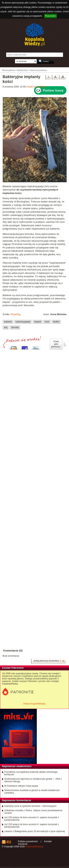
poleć (65, 345)
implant (38, 322)
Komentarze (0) (13, 651)
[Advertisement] (34, 462)
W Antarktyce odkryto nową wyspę (21, 786)
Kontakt (48, 841)
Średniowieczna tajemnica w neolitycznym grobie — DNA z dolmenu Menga (33, 780)
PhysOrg (16, 314)
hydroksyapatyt (23, 322)
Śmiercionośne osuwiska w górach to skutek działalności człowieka (32, 792)
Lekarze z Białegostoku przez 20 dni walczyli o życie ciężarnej (35, 831)
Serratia (15, 327)
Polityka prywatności (28, 841)
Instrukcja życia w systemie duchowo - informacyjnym (30, 806)
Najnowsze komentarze (17, 800)
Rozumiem (51, 16)
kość (47, 322)
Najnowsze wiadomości (17, 766)
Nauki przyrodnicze (37, 87)
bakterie (8, 322)
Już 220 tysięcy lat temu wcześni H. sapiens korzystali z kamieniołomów (32, 819)
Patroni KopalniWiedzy (34, 704)
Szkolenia (23, 844)
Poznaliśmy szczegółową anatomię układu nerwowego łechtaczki (31, 773)
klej (6, 327)
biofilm (56, 322)
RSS (9, 842)
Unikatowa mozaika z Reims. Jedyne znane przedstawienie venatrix (33, 812)
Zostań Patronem (13, 668)
